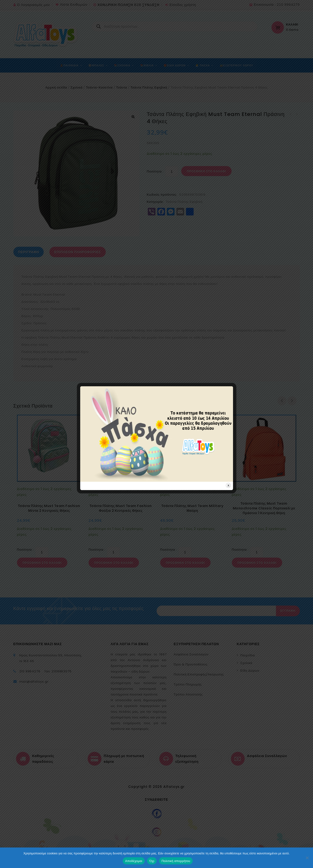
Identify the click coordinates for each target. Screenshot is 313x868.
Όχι (152, 861)
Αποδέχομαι (134, 861)
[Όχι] (307, 858)
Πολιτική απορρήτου (176, 861)
